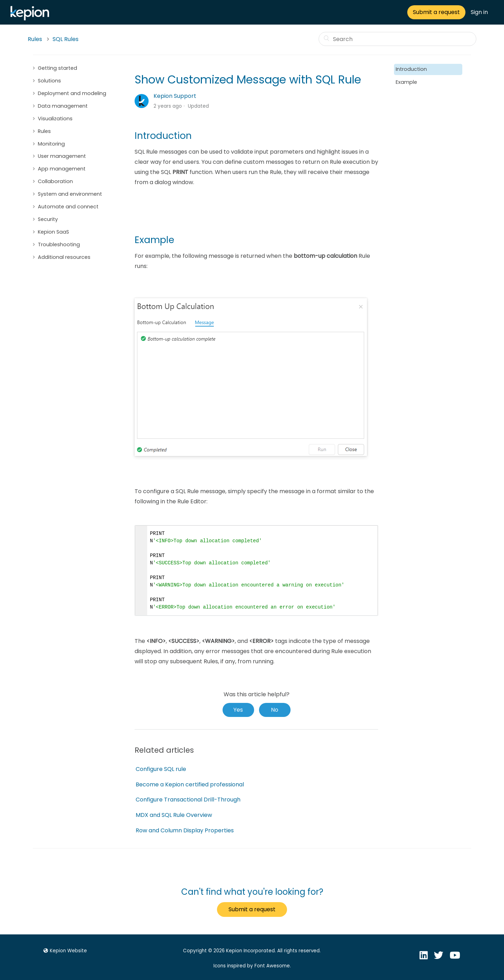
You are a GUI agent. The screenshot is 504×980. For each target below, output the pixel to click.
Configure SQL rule (161, 769)
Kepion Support (175, 96)
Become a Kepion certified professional (190, 784)
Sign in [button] (479, 12)
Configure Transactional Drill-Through (188, 800)
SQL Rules (66, 39)
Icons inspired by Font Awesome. (252, 966)
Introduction (411, 69)
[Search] (397, 39)
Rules (35, 39)
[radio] (238, 710)
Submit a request (436, 12)
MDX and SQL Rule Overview (174, 815)
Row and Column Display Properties (185, 830)
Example (406, 82)
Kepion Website (64, 951)
